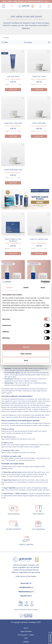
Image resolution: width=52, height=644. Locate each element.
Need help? (25, 583)
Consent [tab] (9, 287)
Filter (5, 42)
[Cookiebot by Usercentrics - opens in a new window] (41, 282)
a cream (17, 450)
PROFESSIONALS (25, 592)
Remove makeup (9, 429)
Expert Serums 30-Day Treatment (13, 240)
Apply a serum (8, 443)
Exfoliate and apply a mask (12, 456)
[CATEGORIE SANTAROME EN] (26, 198)
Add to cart (13, 90)
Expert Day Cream (39, 76)
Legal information (26, 631)
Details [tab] (26, 287)
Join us (26, 628)
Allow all (26, 347)
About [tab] (43, 287)
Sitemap (26, 642)
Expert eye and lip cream (39, 239)
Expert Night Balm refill (13, 170)
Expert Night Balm (39, 123)
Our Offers (50, 638)
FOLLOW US (25, 596)
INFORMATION (25, 587)
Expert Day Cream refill (13, 123)
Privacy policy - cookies (26, 635)
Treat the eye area (9, 437)
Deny (26, 360)
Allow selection (26, 354)
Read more (26, 28)
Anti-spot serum (13, 76)
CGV (26, 638)
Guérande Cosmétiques (8, 423)
